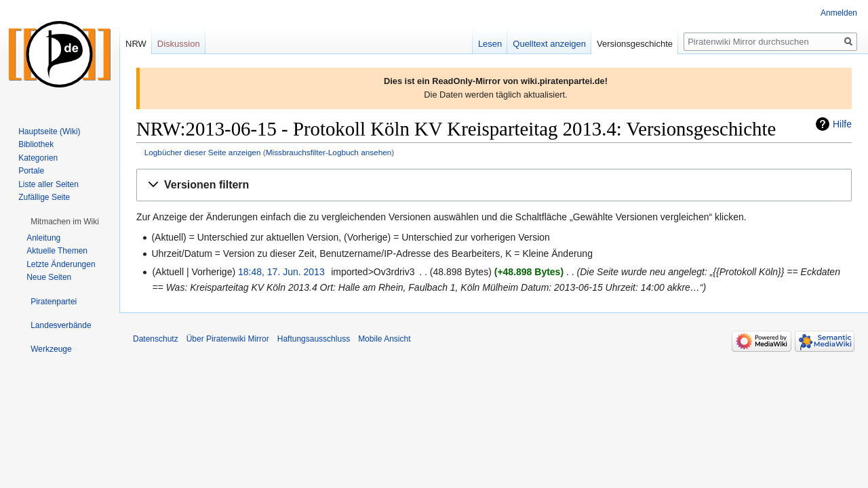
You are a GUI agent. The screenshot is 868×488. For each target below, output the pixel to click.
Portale (31, 171)
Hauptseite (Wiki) (49, 131)
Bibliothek (36, 144)
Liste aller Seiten (48, 184)
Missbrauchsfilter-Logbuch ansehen (329, 152)
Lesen (490, 44)
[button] (494, 185)
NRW (136, 44)
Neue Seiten (49, 277)
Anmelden (839, 13)
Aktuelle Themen (57, 251)
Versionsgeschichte (635, 44)
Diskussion (179, 44)
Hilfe (842, 124)
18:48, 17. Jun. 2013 (281, 272)
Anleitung (43, 238)
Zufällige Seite (44, 197)
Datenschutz (156, 339)
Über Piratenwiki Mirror (228, 339)
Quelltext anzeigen (549, 44)
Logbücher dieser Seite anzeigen (203, 152)
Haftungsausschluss (314, 339)
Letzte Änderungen (61, 264)
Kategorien (38, 158)
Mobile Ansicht (384, 339)
